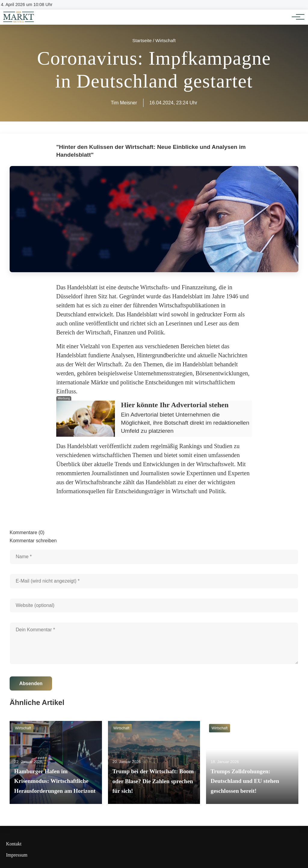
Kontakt (14, 844)
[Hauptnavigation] (296, 17)
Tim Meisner (124, 103)
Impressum (17, 855)
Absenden (31, 683)
